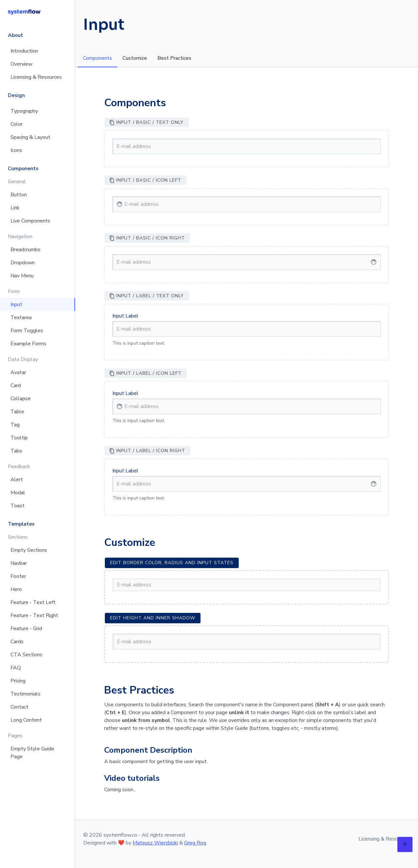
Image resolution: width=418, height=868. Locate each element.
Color (16, 124)
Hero (16, 589)
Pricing (18, 681)
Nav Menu (22, 276)
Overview (21, 64)
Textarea (21, 318)
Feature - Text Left (33, 602)
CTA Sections (26, 655)
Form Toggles (27, 331)
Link (15, 208)
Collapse (21, 399)
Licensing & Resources (36, 77)
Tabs (16, 451)
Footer (18, 576)
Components (97, 58)
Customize (135, 58)
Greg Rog (195, 843)
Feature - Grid (26, 629)
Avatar (18, 372)
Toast (17, 506)
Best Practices (174, 58)
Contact (19, 707)
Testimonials (25, 694)
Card (16, 385)
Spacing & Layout (30, 137)
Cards (17, 642)
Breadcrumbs (25, 250)
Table (17, 412)
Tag (15, 425)
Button (19, 195)
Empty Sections (29, 550)
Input (16, 304)
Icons (16, 150)
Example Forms (28, 344)
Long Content (26, 720)
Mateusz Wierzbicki (155, 843)
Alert (17, 480)
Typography (24, 111)
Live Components (30, 221)
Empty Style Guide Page (32, 753)
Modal (18, 493)
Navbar (19, 563)
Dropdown (23, 263)
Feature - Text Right (34, 615)
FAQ (16, 668)
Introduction (24, 51)
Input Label (125, 316)
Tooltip (19, 438)
